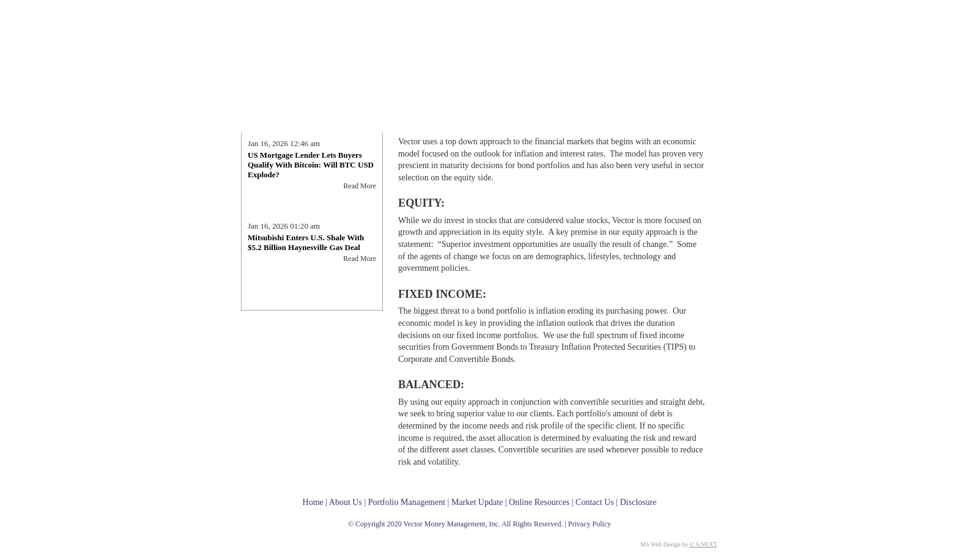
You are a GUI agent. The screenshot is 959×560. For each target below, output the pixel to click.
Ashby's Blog (312, 351)
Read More (360, 186)
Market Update (576, 125)
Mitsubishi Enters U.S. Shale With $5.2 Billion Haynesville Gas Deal (306, 242)
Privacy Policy (590, 524)
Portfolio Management (504, 125)
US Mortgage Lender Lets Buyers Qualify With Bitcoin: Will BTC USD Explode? (311, 165)
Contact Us (696, 125)
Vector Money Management (305, 46)
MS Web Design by (678, 544)
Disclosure (638, 502)
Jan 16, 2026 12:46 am (284, 143)
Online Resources (645, 125)
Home (402, 125)
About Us (435, 125)
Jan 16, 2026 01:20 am (284, 226)
